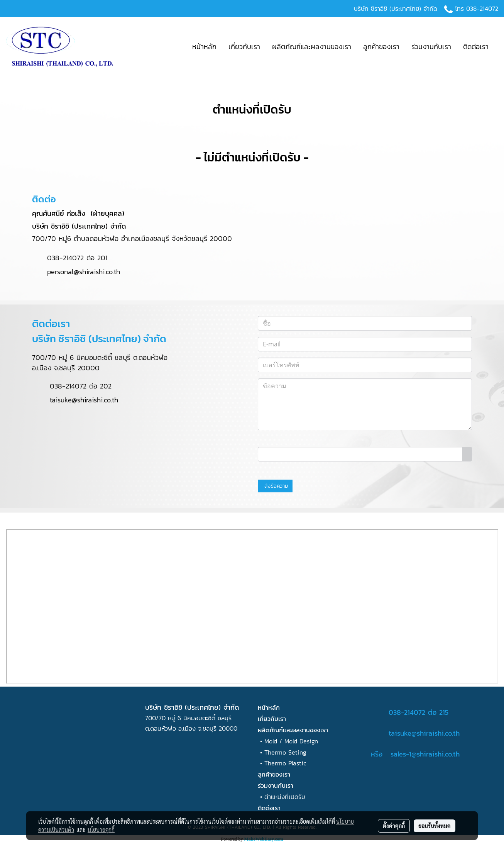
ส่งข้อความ (275, 486)
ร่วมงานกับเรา (431, 47)
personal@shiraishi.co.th (76, 272)
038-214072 (482, 8)
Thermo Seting (285, 752)
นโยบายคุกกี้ (101, 829)
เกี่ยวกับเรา (244, 47)
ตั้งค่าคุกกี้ (394, 826)
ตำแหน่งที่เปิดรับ (285, 797)
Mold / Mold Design (291, 741)
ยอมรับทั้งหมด (435, 826)
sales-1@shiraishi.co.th (425, 754)
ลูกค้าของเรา (381, 47)
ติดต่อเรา (476, 47)
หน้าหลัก (204, 47)
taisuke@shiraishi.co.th (84, 400)
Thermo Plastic (285, 763)
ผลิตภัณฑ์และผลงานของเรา (312, 47)
